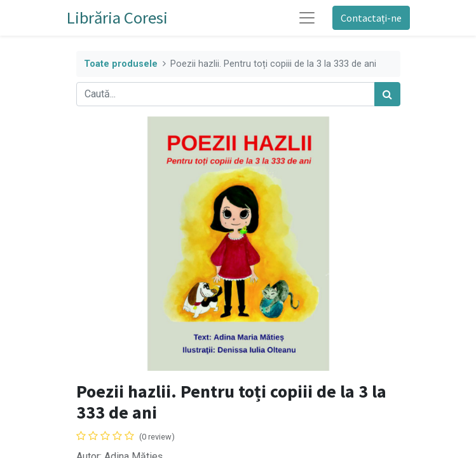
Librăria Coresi (117, 17)
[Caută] (387, 94)
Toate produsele (121, 64)
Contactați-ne (371, 18)
